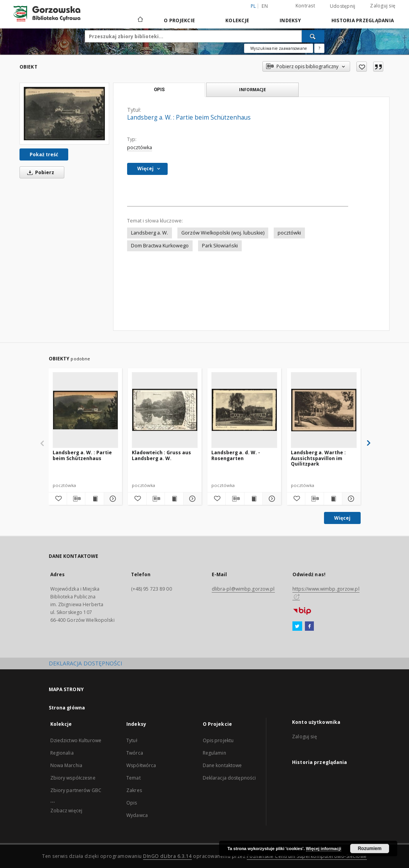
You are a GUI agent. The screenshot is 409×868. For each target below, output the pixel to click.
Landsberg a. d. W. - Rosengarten (236, 455)
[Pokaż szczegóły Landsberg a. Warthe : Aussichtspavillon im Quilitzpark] (350, 499)
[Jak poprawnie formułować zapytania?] (319, 48)
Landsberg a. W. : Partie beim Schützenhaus (82, 455)
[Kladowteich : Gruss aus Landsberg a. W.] (165, 410)
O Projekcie (179, 20)
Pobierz (39, 172)
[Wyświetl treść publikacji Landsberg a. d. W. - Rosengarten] (253, 499)
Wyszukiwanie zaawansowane (279, 48)
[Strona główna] (140, 20)
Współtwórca (141, 765)
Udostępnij (343, 6)
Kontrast (305, 6)
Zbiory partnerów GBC (76, 790)
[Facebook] (309, 626)
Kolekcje (237, 20)
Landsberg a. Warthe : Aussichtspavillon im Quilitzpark (318, 458)
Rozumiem (370, 849)
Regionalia (62, 753)
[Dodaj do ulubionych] (362, 67)
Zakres (134, 790)
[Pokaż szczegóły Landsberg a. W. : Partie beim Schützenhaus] (112, 499)
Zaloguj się (383, 6)
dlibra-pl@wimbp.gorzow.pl (243, 589)
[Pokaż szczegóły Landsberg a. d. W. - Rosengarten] (271, 499)
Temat (134, 778)
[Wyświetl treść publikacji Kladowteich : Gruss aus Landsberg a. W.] (174, 499)
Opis (132, 803)
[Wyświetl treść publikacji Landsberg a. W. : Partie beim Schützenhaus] (94, 499)
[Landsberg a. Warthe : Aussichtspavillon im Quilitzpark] (324, 410)
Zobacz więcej (66, 811)
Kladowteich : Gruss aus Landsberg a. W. (161, 455)
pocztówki (289, 233)
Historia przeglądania (363, 20)
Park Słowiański (220, 246)
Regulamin (214, 753)
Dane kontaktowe (222, 765)
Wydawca (137, 815)
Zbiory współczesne (73, 778)
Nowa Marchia (66, 765)
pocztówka (140, 147)
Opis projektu (218, 740)
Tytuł (132, 740)
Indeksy (290, 20)
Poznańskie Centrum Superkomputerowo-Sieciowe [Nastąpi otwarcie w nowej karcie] (307, 856)
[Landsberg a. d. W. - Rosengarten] (244, 410)
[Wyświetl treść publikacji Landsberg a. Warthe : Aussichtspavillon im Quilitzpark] (333, 499)
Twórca (135, 753)
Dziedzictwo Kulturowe (76, 740)
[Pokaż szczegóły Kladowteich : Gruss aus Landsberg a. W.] (191, 499)
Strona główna (67, 708)
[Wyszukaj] (313, 36)
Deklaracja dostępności (229, 778)
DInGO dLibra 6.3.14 (167, 856)
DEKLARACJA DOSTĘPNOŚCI (85, 663)
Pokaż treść (44, 154)
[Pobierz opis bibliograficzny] (76, 499)
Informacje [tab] (252, 89)
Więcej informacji (324, 849)
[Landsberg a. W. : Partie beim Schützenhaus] (64, 114)
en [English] (265, 6)
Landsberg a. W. (150, 233)
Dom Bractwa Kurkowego (160, 246)
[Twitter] (297, 626)
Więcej (342, 518)
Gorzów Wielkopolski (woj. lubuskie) (223, 233)
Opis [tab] (159, 90)
